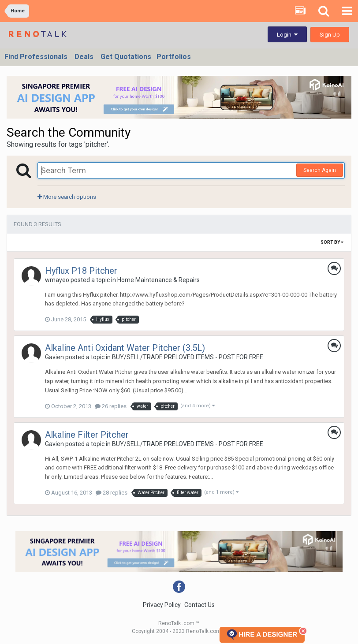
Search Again (320, 170)
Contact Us (200, 605)
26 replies (111, 406)
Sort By (332, 242)
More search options (67, 197)
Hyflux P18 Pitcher (81, 271)
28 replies (112, 493)
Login (287, 35)
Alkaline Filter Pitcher (87, 435)
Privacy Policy (162, 605)
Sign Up (330, 35)
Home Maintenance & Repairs (158, 280)
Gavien (54, 357)
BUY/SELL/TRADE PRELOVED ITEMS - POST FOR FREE (188, 357)
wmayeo (57, 280)
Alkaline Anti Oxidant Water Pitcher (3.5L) (125, 348)
